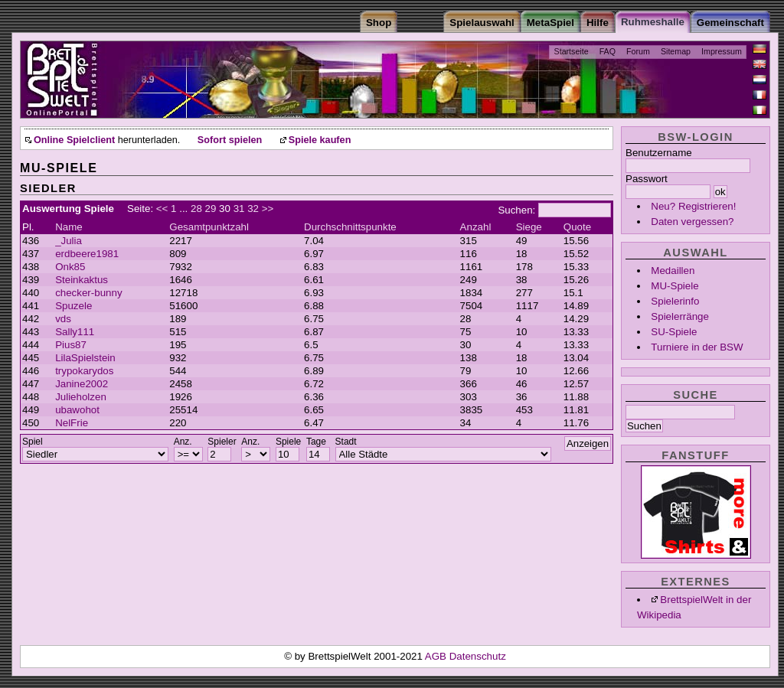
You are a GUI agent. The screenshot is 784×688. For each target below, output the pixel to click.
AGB (437, 656)
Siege (529, 227)
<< (162, 209)
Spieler (222, 442)
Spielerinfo (675, 301)
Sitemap (676, 51)
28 (196, 209)
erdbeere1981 (87, 254)
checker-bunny (88, 293)
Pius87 (71, 345)
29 (211, 209)
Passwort (647, 179)
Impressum (722, 51)
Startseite (572, 51)
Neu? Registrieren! (693, 206)
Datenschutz (478, 656)
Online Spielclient (74, 140)
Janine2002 (82, 384)
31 (239, 209)
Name (69, 227)
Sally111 (75, 332)
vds (63, 319)
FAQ (608, 51)
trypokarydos (84, 371)
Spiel (33, 442)
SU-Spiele (674, 332)
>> (268, 209)
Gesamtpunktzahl (209, 227)
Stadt (346, 442)
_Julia (69, 241)
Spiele (288, 442)
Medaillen (673, 271)
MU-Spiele (675, 286)
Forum (638, 51)
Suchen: (516, 210)
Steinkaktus (82, 280)
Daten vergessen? (692, 222)
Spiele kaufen (320, 140)
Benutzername (659, 153)
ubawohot (77, 410)
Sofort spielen (230, 140)
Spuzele (73, 306)
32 (253, 209)
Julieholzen (81, 397)
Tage (316, 442)
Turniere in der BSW (697, 347)
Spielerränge (680, 316)
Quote (577, 227)
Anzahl (476, 227)
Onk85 (70, 267)
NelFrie (72, 423)
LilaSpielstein (85, 358)
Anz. (183, 442)
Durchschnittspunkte (350, 227)
